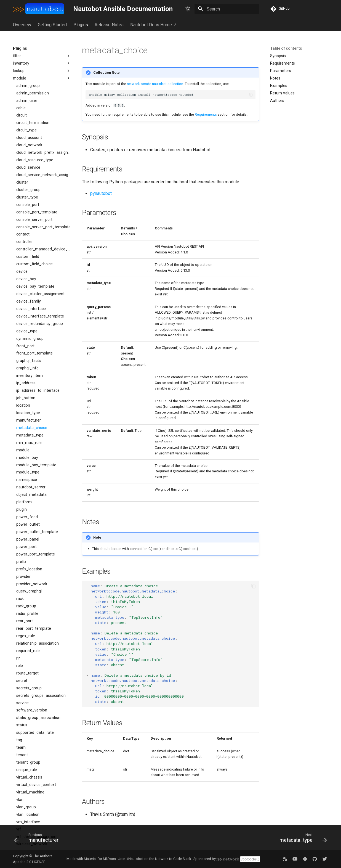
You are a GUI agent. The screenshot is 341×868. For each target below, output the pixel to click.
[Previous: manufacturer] (38, 839)
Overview (22, 25)
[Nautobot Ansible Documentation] (39, 9)
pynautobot (101, 193)
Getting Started (52, 25)
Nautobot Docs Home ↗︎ (153, 25)
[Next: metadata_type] (302, 839)
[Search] (227, 9)
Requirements (206, 114)
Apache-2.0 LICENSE (29, 862)
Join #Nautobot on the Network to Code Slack (155, 859)
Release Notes (109, 25)
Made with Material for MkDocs (91, 859)
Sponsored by (227, 859)
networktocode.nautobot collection (155, 84)
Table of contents (286, 48)
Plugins (81, 25)
